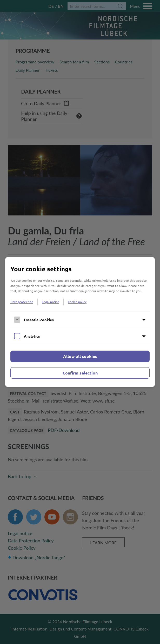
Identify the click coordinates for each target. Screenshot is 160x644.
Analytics (32, 336)
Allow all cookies (80, 356)
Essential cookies (39, 320)
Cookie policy (77, 302)
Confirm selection (80, 373)
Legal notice (51, 302)
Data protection (22, 302)
